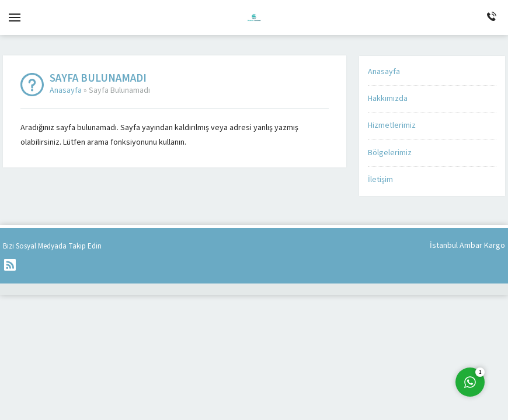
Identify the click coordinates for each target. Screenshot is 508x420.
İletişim (380, 180)
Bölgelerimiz (390, 153)
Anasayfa (66, 90)
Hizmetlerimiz (392, 125)
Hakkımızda (388, 99)
